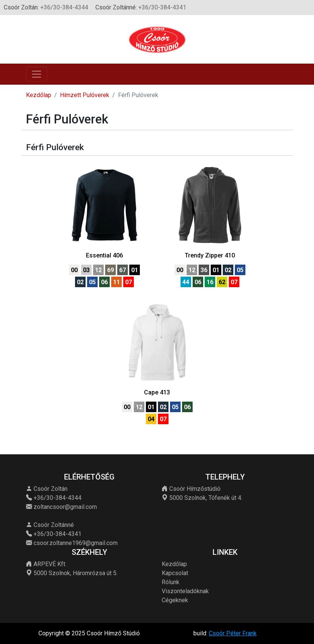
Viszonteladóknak (185, 591)
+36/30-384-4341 (162, 7)
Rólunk (171, 582)
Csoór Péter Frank (233, 633)
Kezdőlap (39, 95)
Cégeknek (175, 600)
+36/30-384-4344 (64, 7)
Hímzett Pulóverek (85, 95)
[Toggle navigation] (37, 74)
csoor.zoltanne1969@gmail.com (76, 543)
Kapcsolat (175, 573)
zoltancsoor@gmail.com (65, 507)
